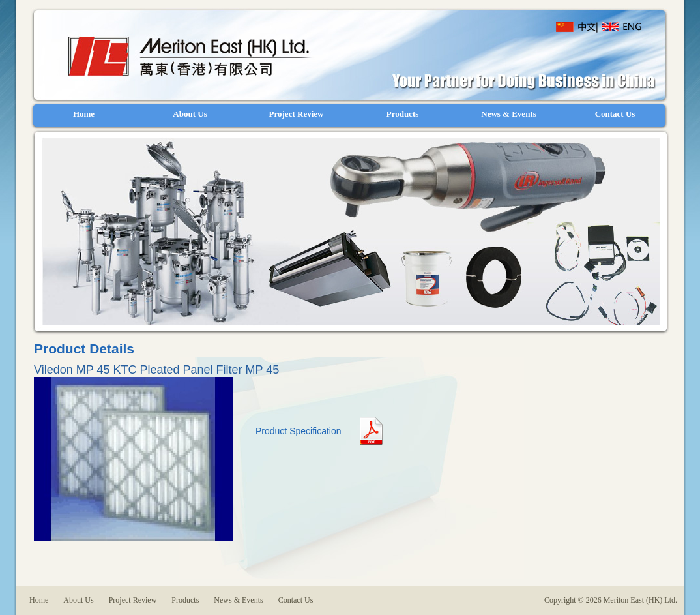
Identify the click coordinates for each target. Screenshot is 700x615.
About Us (78, 600)
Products (185, 600)
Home (40, 600)
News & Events (238, 600)
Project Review (133, 600)
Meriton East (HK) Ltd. (187, 56)
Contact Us (296, 600)
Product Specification (299, 431)
